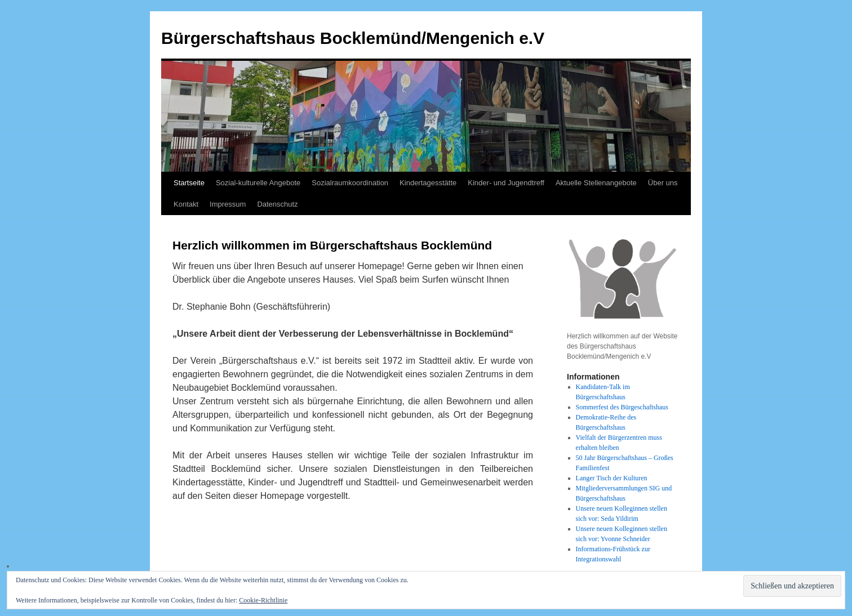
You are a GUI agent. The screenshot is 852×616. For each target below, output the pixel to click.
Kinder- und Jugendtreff (506, 183)
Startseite (189, 183)
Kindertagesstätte (428, 183)
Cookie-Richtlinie (263, 600)
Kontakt (186, 204)
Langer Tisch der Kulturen (612, 478)
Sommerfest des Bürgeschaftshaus (622, 407)
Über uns (663, 183)
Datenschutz (277, 204)
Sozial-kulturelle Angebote (258, 183)
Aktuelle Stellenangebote (596, 183)
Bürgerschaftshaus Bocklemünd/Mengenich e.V (353, 38)
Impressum (228, 204)
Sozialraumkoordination (350, 183)
